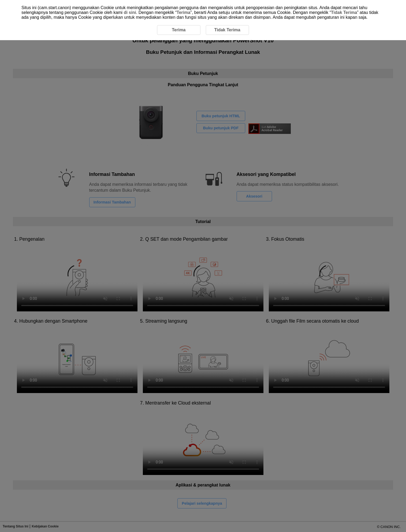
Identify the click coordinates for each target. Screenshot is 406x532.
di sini (130, 12)
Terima (183, 12)
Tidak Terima (344, 12)
